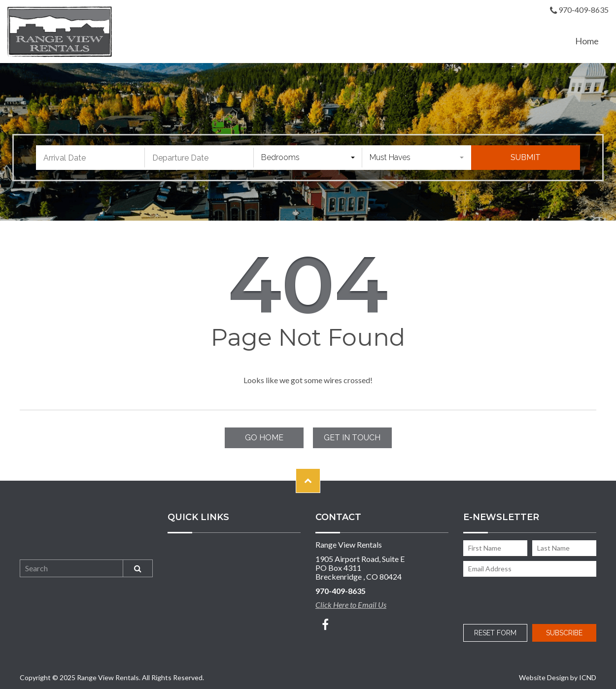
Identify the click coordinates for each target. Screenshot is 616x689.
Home (587, 41)
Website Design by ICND (558, 677)
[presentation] (528, 598)
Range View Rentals (60, 32)
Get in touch (352, 438)
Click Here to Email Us (351, 605)
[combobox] (308, 158)
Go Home (264, 438)
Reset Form (495, 633)
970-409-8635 (579, 11)
